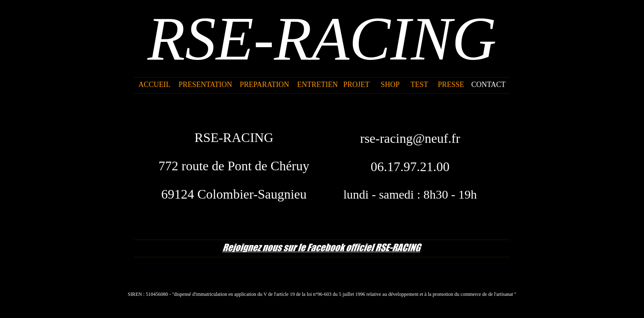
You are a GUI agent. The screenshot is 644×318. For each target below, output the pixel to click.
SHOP (390, 85)
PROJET (356, 85)
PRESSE (451, 85)
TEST (419, 85)
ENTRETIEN (318, 85)
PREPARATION (264, 85)
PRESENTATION (206, 85)
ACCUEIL (154, 85)
